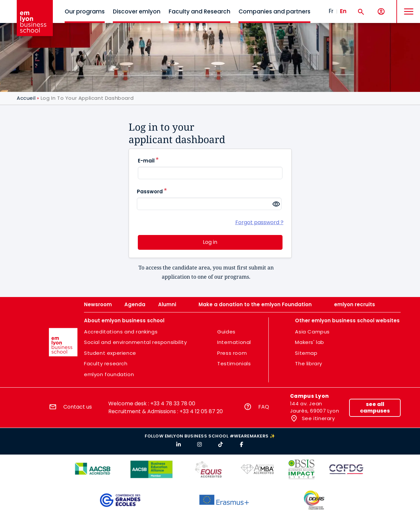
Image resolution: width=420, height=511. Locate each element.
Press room (232, 353)
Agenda (135, 304)
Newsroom (98, 304)
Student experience (110, 353)
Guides (226, 332)
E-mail (146, 161)
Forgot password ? (259, 222)
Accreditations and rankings (121, 332)
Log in (210, 242)
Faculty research (106, 363)
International (234, 342)
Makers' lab (310, 342)
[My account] (381, 12)
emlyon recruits (355, 304)
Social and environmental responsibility (135, 342)
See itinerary (317, 418)
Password (150, 192)
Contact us (78, 407)
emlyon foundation (109, 374)
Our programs (85, 11)
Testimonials (234, 363)
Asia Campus (312, 332)
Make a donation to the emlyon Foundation (255, 304)
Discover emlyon (137, 11)
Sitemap (306, 353)
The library (309, 363)
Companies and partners (274, 11)
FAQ (264, 407)
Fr (331, 11)
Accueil (26, 98)
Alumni (167, 304)
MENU (407, 6)
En (343, 11)
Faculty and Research (199, 11)
